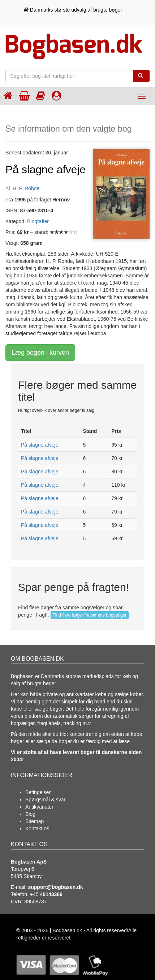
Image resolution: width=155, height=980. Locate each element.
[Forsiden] (8, 96)
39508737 (35, 902)
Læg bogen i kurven (40, 353)
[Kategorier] (41, 96)
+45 (46, 894)
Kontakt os (37, 828)
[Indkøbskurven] (24, 96)
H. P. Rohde (26, 188)
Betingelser (38, 792)
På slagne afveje (40, 445)
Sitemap (35, 821)
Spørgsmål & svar (45, 800)
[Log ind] (57, 96)
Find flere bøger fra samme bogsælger (90, 615)
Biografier (38, 221)
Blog (30, 814)
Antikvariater (39, 807)
